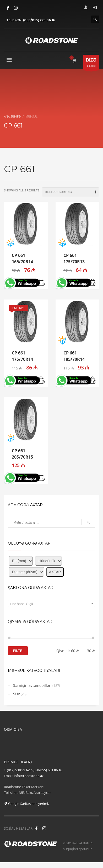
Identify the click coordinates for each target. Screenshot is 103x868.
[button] (42, 283)
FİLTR (18, 651)
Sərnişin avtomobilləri (32, 685)
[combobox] (51, 603)
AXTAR (55, 572)
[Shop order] (71, 192)
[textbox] (51, 604)
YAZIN (91, 64)
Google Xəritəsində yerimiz (27, 804)
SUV (17, 694)
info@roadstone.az (29, 776)
